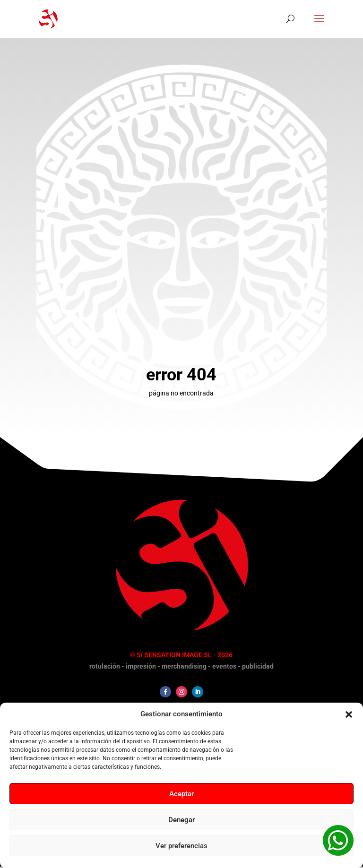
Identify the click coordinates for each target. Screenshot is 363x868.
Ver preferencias (181, 846)
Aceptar (181, 794)
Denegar (181, 820)
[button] (349, 714)
